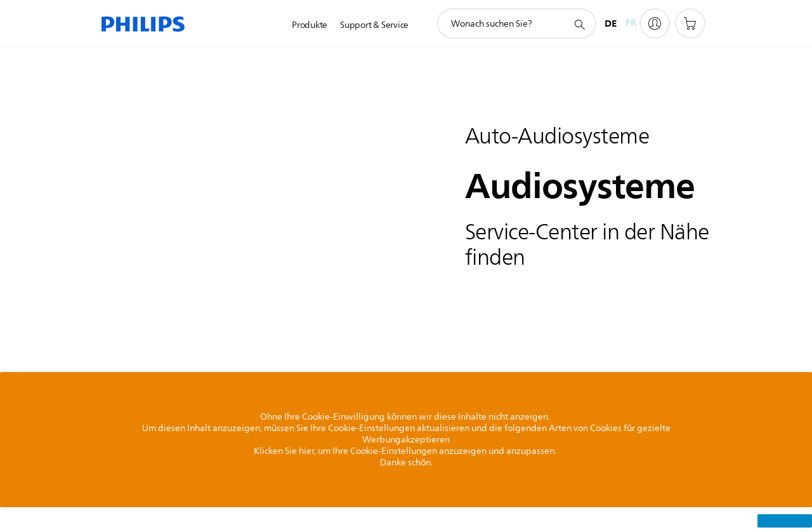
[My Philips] (655, 23)
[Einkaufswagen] (690, 23)
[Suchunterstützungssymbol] (579, 24)
